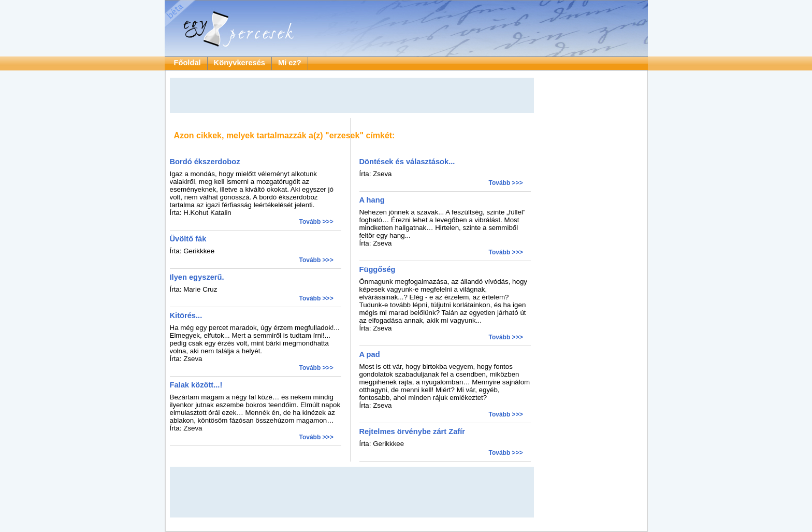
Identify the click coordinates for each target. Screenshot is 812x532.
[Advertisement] (352, 95)
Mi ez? (290, 63)
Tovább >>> (316, 222)
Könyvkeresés (240, 63)
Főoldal (187, 63)
